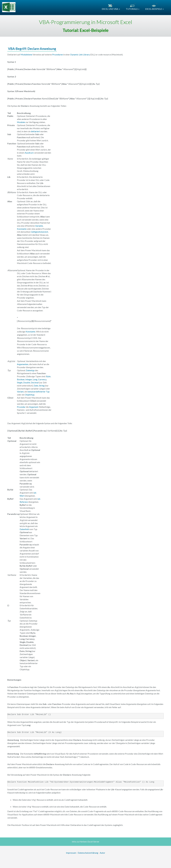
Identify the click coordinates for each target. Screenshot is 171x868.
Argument (34, 407)
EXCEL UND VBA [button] (111, 9)
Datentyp (30, 370)
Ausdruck (29, 153)
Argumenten (23, 364)
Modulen (21, 122)
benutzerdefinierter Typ (39, 392)
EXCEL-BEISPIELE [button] (154, 9)
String (42, 386)
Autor (102, 853)
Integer (29, 379)
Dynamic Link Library (80, 54)
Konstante (22, 229)
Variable (39, 226)
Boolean (21, 379)
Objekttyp (30, 395)
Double (27, 382)
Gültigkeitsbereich (39, 232)
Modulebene (26, 54)
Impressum (71, 853)
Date (36, 386)
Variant (20, 392)
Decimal (35, 382)
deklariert (35, 131)
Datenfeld (24, 529)
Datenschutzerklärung (88, 853)
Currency (42, 379)
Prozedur (21, 407)
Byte (48, 376)
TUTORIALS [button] (133, 9)
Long (35, 379)
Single (20, 382)
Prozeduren (58, 54)
